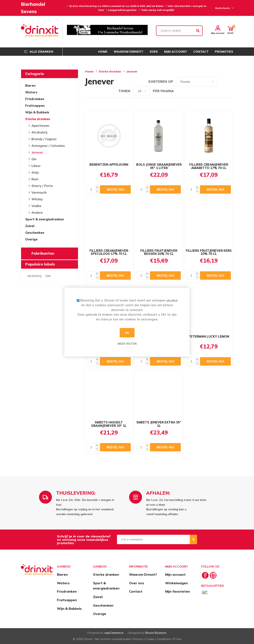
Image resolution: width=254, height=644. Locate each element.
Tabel (222, 82)
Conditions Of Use (169, 639)
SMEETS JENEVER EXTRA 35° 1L (159, 424)
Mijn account (218, 33)
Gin (34, 159)
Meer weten (127, 344)
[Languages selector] (224, 8)
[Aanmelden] (153, 539)
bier (48, 276)
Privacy (138, 639)
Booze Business (156, 633)
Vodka (36, 206)
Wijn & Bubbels (37, 112)
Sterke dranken (38, 119)
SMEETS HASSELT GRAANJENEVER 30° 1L (109, 424)
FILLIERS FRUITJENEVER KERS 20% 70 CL (209, 252)
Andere (37, 213)
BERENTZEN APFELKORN (109, 165)
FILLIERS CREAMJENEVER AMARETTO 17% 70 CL (209, 166)
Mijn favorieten (178, 591)
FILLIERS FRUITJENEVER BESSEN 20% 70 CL (159, 252)
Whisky (37, 199)
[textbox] (179, 31)
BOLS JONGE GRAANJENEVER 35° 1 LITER (159, 166)
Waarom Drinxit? (143, 574)
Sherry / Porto (42, 186)
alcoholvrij (34, 276)
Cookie (150, 639)
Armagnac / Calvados (48, 146)
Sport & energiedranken (45, 219)
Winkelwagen (177, 583)
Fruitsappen (35, 106)
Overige (31, 239)
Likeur (36, 166)
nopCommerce (114, 633)
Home (89, 71)
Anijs (35, 172)
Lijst (230, 82)
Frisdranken (35, 99)
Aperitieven (40, 126)
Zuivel (30, 226)
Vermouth (39, 192)
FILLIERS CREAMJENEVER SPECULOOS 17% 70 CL (109, 252)
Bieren (30, 86)
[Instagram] (213, 575)
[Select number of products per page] (142, 91)
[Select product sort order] (197, 82)
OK (127, 333)
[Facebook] (205, 575)
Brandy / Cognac (44, 139)
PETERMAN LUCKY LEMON (209, 337)
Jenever (37, 152)
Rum (35, 179)
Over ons (137, 583)
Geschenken (35, 233)
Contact (136, 591)
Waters (31, 92)
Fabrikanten (43, 253)
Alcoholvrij (39, 132)
